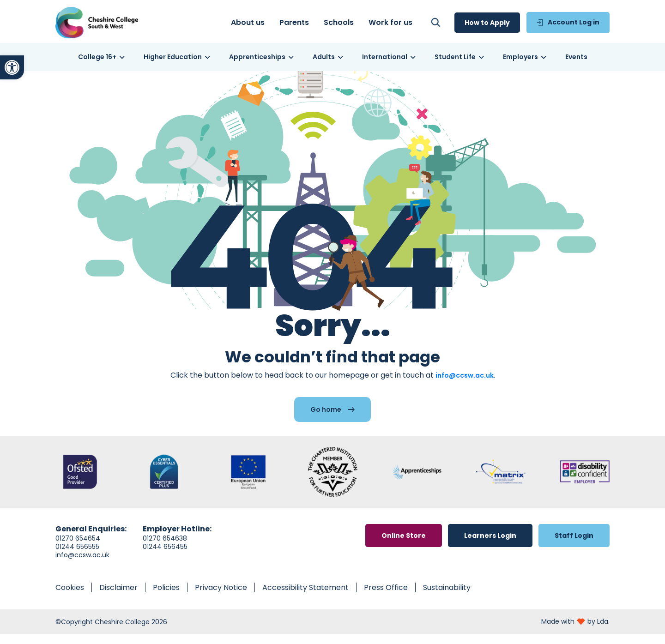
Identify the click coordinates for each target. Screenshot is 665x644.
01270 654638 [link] (165, 548)
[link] (12, 67)
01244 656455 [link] (165, 556)
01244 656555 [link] (77, 556)
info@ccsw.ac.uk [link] (465, 385)
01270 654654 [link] (78, 548)
